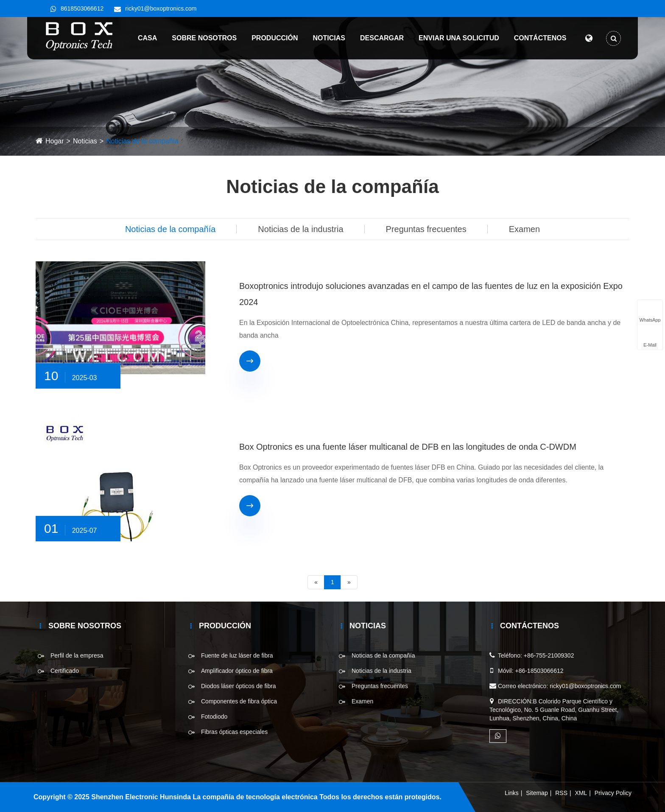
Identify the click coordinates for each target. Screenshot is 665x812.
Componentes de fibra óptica (239, 701)
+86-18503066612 (539, 671)
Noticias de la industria (300, 229)
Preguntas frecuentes (426, 229)
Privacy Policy (613, 793)
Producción (271, 38)
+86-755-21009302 (549, 655)
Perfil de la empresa (77, 655)
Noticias (325, 38)
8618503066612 (82, 8)
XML (581, 793)
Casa (144, 38)
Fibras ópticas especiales (234, 732)
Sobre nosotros (201, 38)
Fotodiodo (214, 717)
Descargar (379, 38)
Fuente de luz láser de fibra (237, 655)
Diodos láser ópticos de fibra (239, 686)
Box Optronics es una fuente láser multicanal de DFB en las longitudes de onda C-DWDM (408, 447)
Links (512, 793)
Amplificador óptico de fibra (237, 671)
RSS (561, 793)
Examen (524, 229)
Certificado (65, 671)
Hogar (55, 141)
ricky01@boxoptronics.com (161, 8)
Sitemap (537, 793)
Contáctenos (536, 38)
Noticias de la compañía (142, 141)
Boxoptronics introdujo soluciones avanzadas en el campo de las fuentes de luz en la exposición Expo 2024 (431, 294)
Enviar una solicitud (455, 38)
